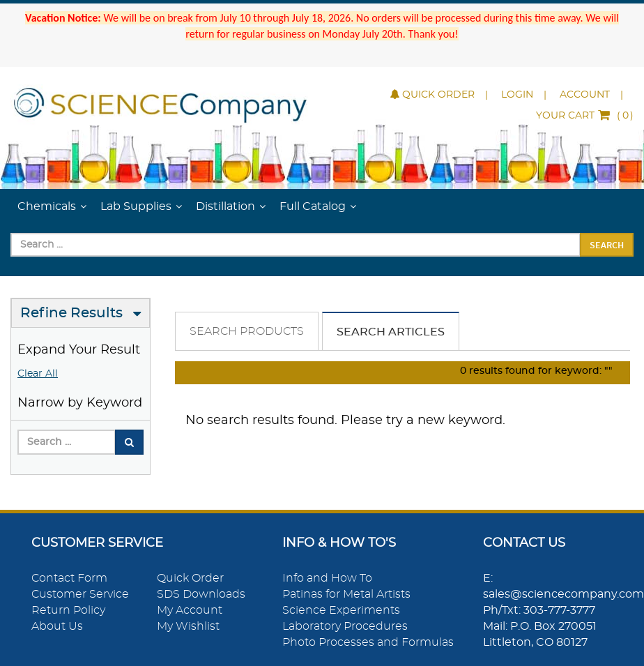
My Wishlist (188, 626)
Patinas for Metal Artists (346, 594)
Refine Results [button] (71, 313)
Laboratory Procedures (345, 626)
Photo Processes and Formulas (368, 642)
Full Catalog (313, 206)
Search (607, 245)
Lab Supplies (136, 206)
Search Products (247, 331)
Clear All (38, 374)
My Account (190, 610)
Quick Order (432, 95)
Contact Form (69, 578)
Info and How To (327, 578)
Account (585, 95)
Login (517, 95)
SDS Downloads (201, 594)
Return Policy (68, 610)
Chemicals (47, 206)
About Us (57, 626)
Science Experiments (341, 610)
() (585, 116)
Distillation (225, 206)
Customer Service (80, 594)
